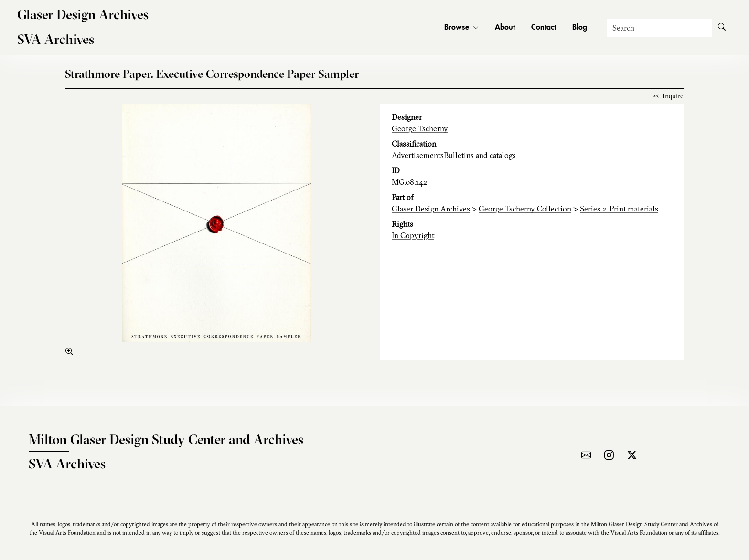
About (505, 28)
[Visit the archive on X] (632, 455)
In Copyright (413, 235)
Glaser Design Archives (431, 209)
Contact (544, 28)
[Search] (659, 28)
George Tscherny (420, 128)
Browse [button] (461, 28)
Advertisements (418, 155)
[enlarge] (71, 351)
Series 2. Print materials (619, 209)
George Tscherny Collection (525, 209)
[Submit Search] (722, 28)
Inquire (668, 96)
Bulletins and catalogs (480, 155)
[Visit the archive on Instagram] (609, 455)
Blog (580, 28)
